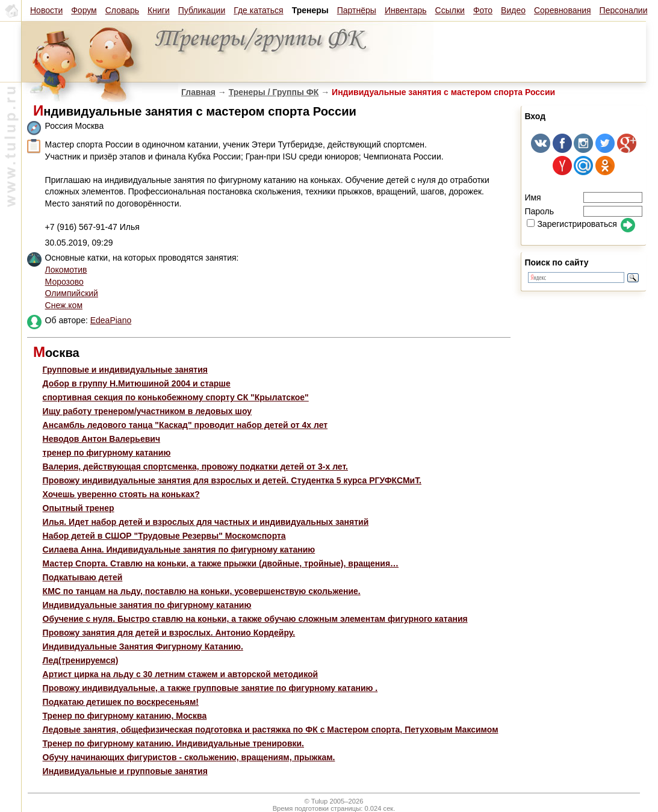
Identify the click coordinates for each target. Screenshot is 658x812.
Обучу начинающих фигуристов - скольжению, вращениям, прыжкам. (189, 757)
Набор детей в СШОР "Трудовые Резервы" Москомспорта (164, 536)
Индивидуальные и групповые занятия (125, 771)
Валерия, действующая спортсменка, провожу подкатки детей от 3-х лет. (195, 466)
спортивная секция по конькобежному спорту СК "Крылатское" (176, 397)
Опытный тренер (79, 508)
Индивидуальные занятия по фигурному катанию (147, 605)
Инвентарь (406, 10)
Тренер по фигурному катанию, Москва (125, 716)
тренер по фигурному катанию (107, 453)
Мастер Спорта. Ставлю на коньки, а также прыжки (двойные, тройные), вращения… (221, 563)
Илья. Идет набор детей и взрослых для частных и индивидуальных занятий (206, 522)
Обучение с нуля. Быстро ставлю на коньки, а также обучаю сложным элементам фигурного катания (255, 619)
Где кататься (258, 10)
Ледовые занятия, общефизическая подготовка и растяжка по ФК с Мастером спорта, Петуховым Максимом (271, 730)
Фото (483, 10)
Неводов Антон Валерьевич (101, 439)
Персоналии (624, 10)
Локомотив (66, 270)
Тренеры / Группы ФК (274, 92)
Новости (46, 10)
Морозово (64, 282)
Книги (159, 10)
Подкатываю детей (83, 577)
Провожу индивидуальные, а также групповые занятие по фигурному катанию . (210, 688)
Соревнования (563, 10)
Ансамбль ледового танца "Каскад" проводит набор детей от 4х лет (185, 425)
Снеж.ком (64, 305)
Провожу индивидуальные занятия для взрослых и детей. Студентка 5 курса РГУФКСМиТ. (232, 480)
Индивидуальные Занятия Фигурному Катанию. (143, 646)
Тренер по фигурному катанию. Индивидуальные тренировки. (173, 743)
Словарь (122, 10)
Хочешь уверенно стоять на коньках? (121, 494)
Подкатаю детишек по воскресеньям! (121, 702)
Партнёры (357, 10)
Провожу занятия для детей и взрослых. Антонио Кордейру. (169, 633)
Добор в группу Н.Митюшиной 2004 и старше (137, 383)
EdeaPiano (111, 320)
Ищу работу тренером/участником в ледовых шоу (147, 411)
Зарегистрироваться (572, 224)
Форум (84, 10)
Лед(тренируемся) (81, 660)
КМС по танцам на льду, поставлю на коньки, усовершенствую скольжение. (202, 591)
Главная (198, 92)
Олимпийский (72, 293)
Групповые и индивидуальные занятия (125, 370)
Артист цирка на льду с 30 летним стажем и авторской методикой (181, 674)
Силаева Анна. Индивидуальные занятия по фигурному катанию (179, 550)
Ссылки (450, 10)
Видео (513, 10)
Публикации (202, 10)
